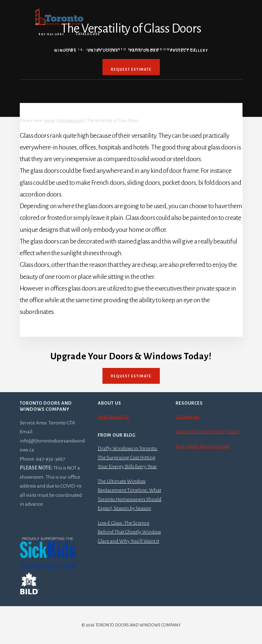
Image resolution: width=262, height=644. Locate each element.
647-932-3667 (51, 34)
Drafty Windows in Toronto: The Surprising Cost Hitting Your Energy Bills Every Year (128, 457)
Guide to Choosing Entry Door (208, 431)
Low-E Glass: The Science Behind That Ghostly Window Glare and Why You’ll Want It (129, 532)
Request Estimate (131, 376)
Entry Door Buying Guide (202, 446)
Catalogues (88, 34)
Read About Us (113, 417)
